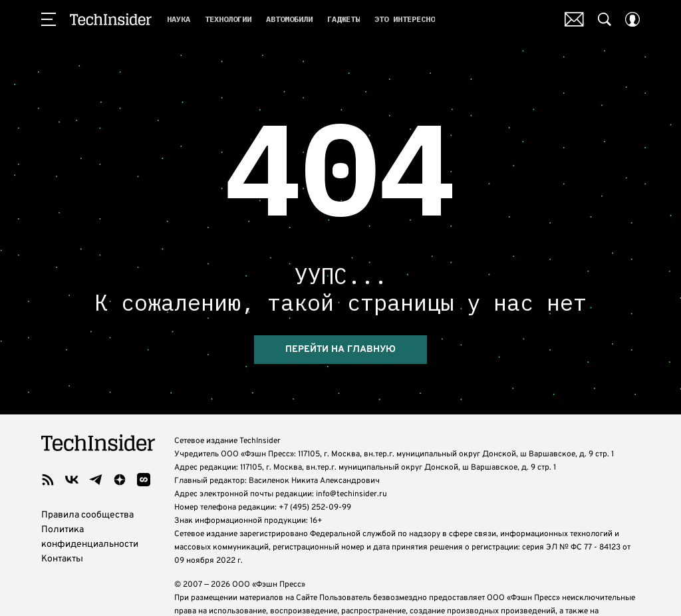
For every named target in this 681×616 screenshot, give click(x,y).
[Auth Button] (632, 19)
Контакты (62, 559)
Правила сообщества (87, 515)
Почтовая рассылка (574, 19)
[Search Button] (605, 19)
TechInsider (111, 19)
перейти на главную (340, 350)
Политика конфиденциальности (90, 537)
